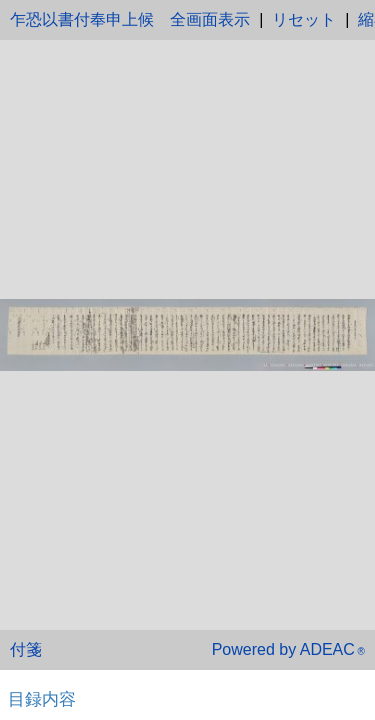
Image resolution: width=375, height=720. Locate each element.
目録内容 (42, 699)
